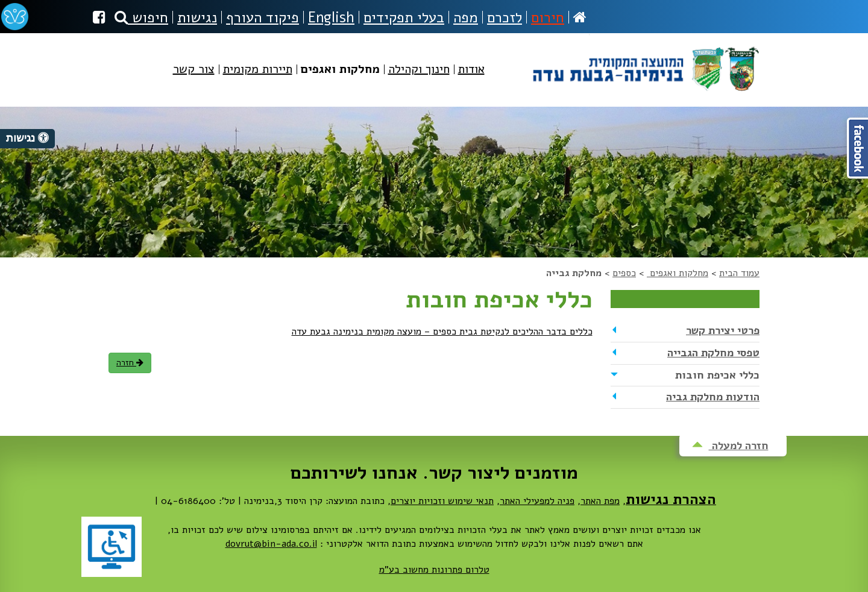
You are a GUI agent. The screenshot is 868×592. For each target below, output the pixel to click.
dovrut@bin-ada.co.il (271, 544)
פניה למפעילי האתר (537, 501)
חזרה (130, 363)
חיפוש (141, 17)
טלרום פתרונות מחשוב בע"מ (434, 570)
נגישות (197, 17)
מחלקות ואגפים (678, 273)
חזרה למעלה (730, 446)
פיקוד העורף (263, 17)
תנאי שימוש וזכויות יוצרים (442, 501)
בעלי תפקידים (404, 17)
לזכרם (505, 17)
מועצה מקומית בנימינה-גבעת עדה (645, 64)
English (331, 17)
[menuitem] (471, 79)
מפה (466, 17)
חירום (548, 17)
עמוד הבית (739, 273)
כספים (624, 273)
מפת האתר (600, 501)
